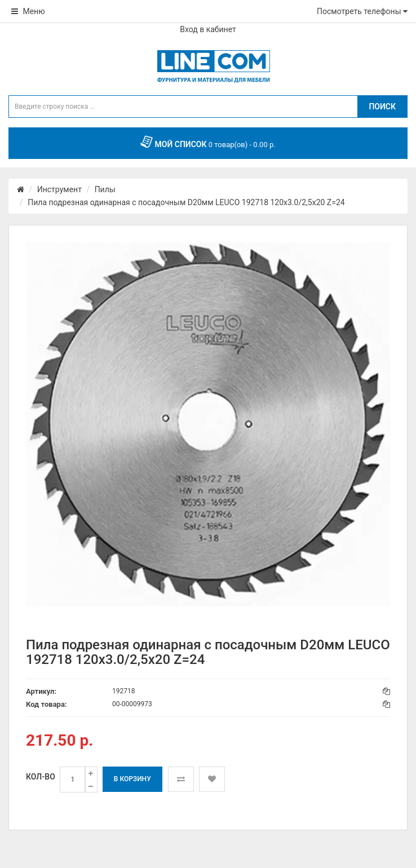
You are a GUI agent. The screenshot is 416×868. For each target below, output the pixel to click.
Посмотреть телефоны (362, 11)
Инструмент (59, 189)
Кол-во (41, 777)
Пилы (105, 189)
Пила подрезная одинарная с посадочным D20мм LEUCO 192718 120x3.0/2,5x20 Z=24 (186, 202)
